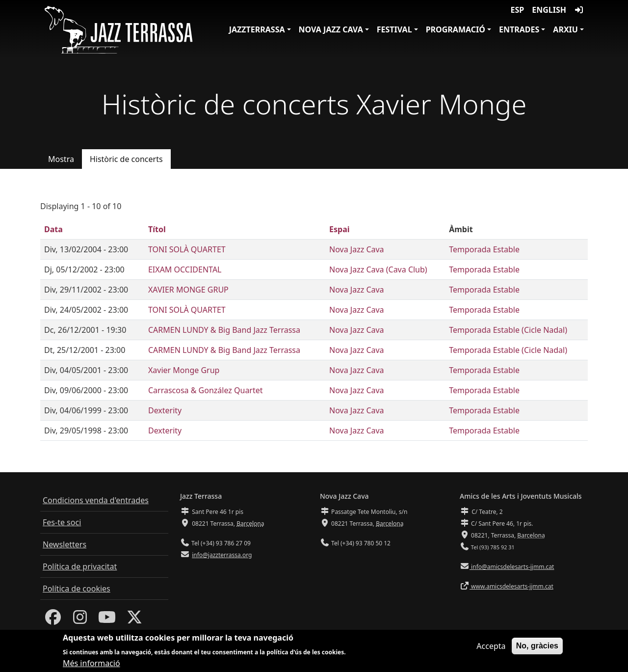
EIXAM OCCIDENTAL (185, 269)
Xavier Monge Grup (184, 370)
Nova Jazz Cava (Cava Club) (378, 269)
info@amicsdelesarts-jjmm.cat (512, 567)
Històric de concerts (126, 159)
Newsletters (65, 544)
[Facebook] (53, 620)
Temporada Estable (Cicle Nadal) (508, 330)
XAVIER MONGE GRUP (188, 290)
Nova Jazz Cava (331, 29)
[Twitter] (134, 620)
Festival (394, 29)
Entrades (519, 29)
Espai (339, 229)
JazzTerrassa (257, 29)
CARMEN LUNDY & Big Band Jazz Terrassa (224, 330)
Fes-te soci (62, 522)
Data (53, 229)
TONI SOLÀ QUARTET (187, 249)
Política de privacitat (80, 566)
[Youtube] (107, 620)
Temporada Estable (484, 249)
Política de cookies (77, 589)
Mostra (61, 159)
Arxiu (565, 29)
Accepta (491, 650)
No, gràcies (537, 650)
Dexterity (165, 410)
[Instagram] (80, 620)
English (549, 10)
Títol (157, 229)
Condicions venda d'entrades (96, 500)
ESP (518, 10)
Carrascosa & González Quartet (206, 390)
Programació (456, 29)
